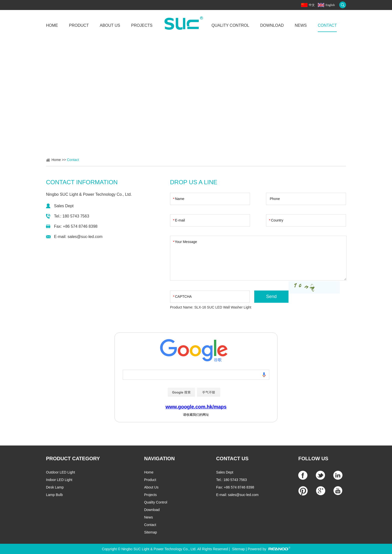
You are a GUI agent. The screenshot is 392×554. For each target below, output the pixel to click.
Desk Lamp (55, 487)
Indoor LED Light (59, 480)
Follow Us (313, 458)
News (301, 25)
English (330, 5)
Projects (142, 25)
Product (79, 25)
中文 (312, 5)
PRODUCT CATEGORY (73, 458)
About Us (110, 25)
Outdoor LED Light (60, 472)
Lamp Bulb (54, 495)
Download (272, 25)
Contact (327, 25)
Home (52, 25)
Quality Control (230, 25)
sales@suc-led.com (85, 237)
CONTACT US (232, 458)
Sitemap (150, 532)
